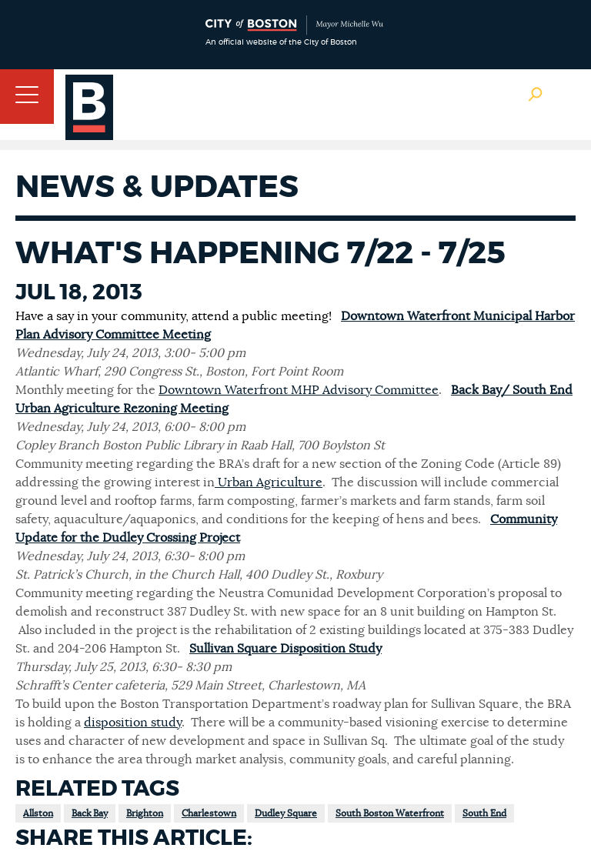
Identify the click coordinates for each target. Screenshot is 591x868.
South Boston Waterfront (390, 813)
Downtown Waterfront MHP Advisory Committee (299, 390)
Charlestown (209, 813)
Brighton (145, 813)
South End (484, 813)
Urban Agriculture (269, 482)
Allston (38, 813)
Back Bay (90, 813)
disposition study (133, 723)
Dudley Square (286, 813)
